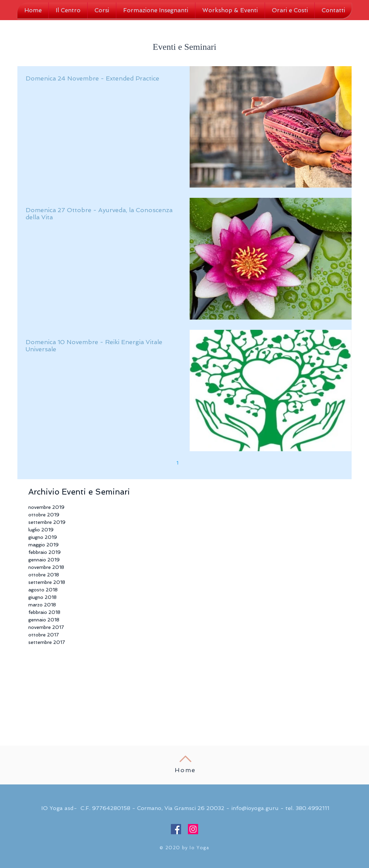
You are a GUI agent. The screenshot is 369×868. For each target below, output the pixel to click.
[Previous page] (163, 463)
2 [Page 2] (192, 463)
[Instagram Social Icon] (193, 829)
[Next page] (206, 463)
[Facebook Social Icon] (176, 829)
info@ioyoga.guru (255, 808)
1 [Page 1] (177, 463)
